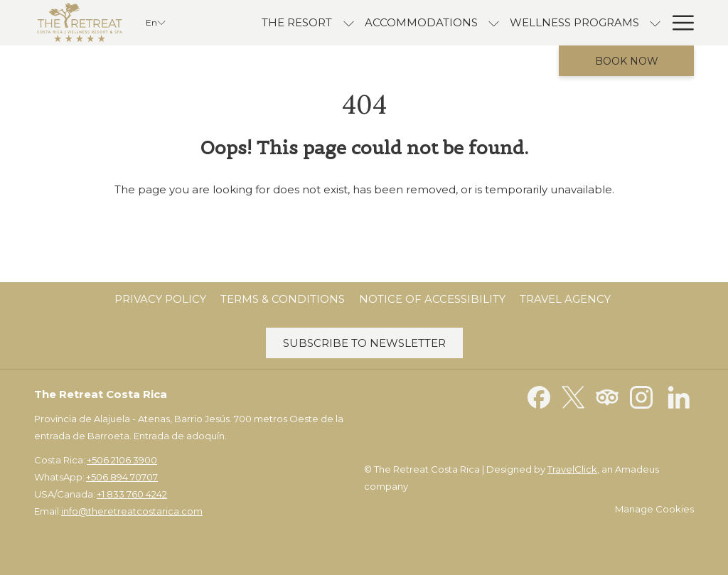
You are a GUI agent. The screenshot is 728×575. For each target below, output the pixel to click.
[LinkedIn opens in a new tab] (679, 396)
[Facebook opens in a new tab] (539, 396)
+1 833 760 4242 (132, 494)
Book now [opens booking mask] (627, 61)
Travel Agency (565, 299)
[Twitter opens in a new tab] (573, 396)
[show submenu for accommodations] (494, 23)
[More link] (678, 23)
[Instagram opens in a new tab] (641, 396)
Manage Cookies (654, 509)
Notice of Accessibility (432, 299)
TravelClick (572, 469)
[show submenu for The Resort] (349, 23)
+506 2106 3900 (122, 460)
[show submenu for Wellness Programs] (655, 23)
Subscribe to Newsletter (364, 343)
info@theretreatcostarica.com (132, 511)
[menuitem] (297, 23)
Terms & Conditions (283, 299)
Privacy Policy (160, 299)
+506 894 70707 (122, 477)
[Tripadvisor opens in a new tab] (607, 396)
